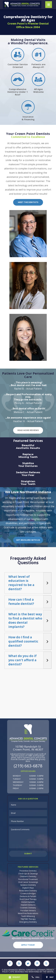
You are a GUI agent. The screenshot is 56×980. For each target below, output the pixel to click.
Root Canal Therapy (28, 899)
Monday (17, 776)
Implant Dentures (28, 905)
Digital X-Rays (28, 888)
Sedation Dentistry (28, 885)
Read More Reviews (28, 430)
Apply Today (28, 945)
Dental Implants (28, 902)
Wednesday (18, 782)
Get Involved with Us (28, 540)
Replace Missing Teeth (28, 456)
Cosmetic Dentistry (28, 908)
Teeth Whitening (28, 916)
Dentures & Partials (28, 896)
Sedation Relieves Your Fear (28, 474)
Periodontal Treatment (28, 879)
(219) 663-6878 (28, 766)
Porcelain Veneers (28, 911)
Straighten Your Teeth (28, 483)
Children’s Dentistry (28, 877)
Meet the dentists (28, 202)
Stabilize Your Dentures (28, 465)
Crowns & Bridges (28, 894)
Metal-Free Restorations (28, 913)
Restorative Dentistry (28, 891)
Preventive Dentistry (28, 871)
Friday (16, 788)
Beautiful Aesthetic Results (28, 447)
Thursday (17, 785)
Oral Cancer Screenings (28, 882)
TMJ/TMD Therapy (28, 919)
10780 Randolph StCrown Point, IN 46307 (28, 748)
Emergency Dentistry (28, 922)
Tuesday (17, 779)
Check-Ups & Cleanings (28, 874)
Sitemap (41, 970)
